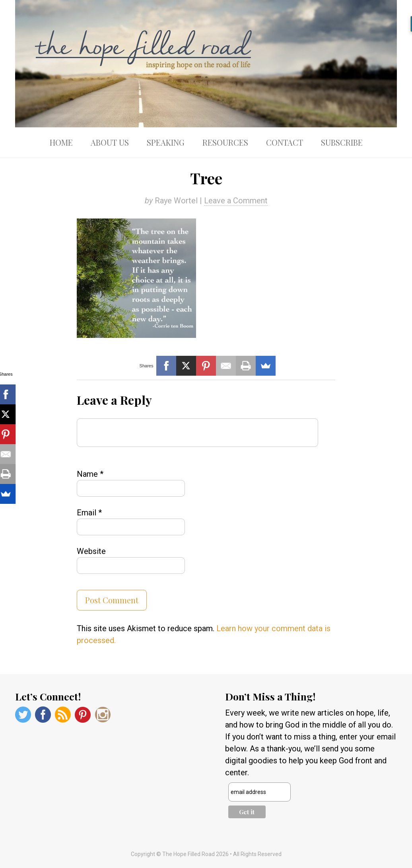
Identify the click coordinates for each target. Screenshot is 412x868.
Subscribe (342, 142)
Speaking (166, 142)
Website (91, 551)
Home (61, 142)
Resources (225, 142)
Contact (285, 142)
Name (90, 474)
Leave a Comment (236, 201)
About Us (110, 142)
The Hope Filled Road (206, 64)
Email (89, 513)
